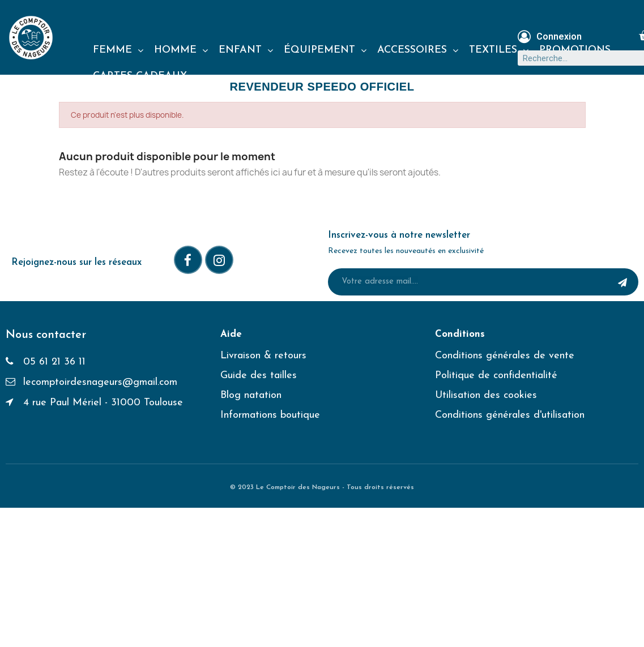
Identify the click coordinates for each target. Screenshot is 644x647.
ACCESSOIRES (418, 50)
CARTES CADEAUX (140, 76)
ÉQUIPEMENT (325, 50)
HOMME (181, 50)
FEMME (118, 50)
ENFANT (246, 50)
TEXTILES (499, 50)
